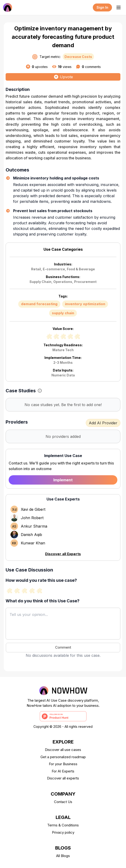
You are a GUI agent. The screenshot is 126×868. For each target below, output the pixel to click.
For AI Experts (63, 771)
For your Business (63, 764)
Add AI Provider (103, 423)
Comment (63, 647)
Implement (63, 480)
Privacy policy (63, 832)
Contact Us (63, 802)
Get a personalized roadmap (63, 757)
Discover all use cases (63, 750)
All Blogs (63, 856)
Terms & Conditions (63, 825)
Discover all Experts (63, 554)
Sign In (102, 7)
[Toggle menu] (119, 7)
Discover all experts (63, 778)
